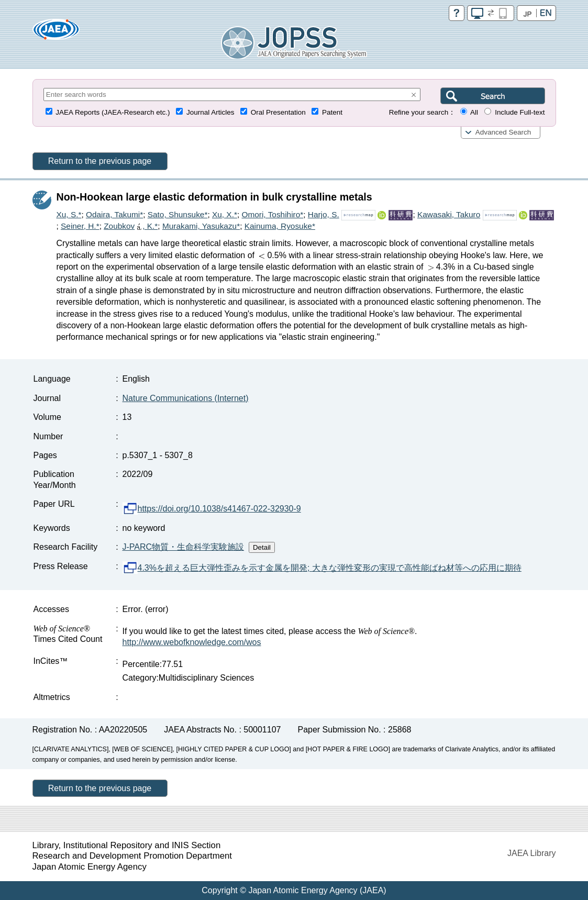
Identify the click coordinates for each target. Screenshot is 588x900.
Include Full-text (520, 112)
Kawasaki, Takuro (449, 214)
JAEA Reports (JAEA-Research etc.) (113, 112)
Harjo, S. (324, 214)
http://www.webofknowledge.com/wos (192, 642)
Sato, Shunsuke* (178, 214)
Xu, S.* (69, 214)
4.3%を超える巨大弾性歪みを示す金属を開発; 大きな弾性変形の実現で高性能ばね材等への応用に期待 (322, 568)
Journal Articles (210, 112)
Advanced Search (503, 132)
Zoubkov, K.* (131, 226)
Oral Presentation (278, 112)
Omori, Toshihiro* (272, 214)
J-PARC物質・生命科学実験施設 (184, 547)
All (474, 112)
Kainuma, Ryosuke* (280, 226)
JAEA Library (531, 853)
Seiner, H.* (80, 226)
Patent (332, 112)
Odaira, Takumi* (114, 214)
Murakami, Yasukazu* (201, 226)
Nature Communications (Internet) (186, 398)
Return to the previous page (100, 161)
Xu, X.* (225, 214)
